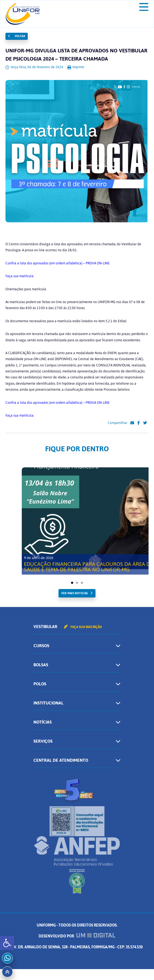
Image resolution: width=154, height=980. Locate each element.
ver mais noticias (74, 593)
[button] (7, 943)
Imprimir (76, 67)
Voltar (17, 36)
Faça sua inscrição (83, 627)
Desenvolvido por (77, 936)
